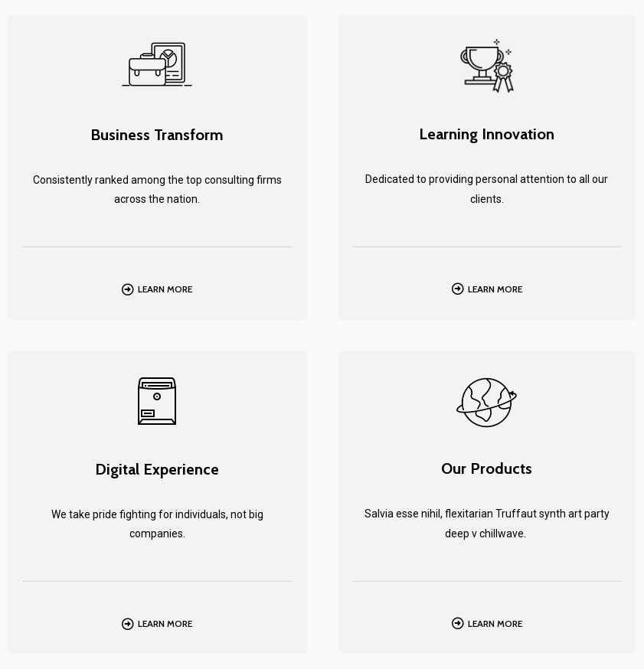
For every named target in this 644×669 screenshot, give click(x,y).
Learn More (165, 289)
